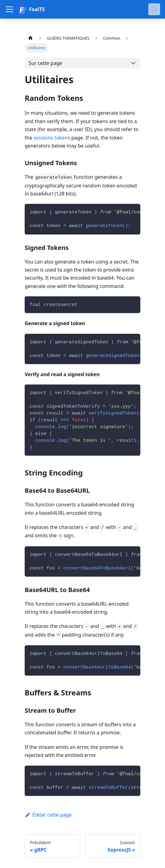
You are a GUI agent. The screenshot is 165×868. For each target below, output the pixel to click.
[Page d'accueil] (31, 38)
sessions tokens (52, 138)
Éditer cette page (48, 815)
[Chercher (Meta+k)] (154, 9)
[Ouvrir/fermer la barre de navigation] (10, 9)
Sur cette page (45, 63)
